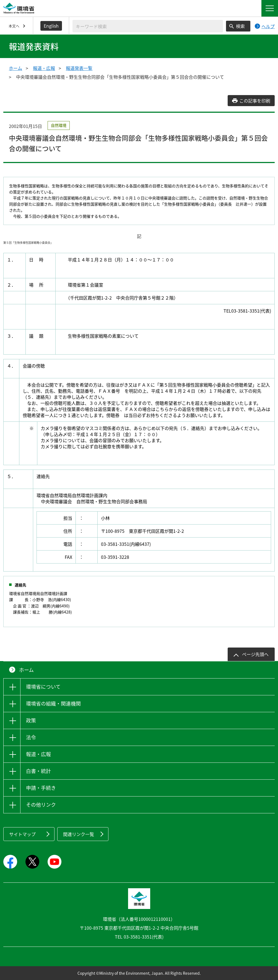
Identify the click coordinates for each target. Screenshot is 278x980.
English (51, 26)
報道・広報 (44, 68)
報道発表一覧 (79, 68)
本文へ (14, 26)
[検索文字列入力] (148, 26)
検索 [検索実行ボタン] (240, 26)
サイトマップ (22, 834)
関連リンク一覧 (79, 834)
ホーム (15, 68)
